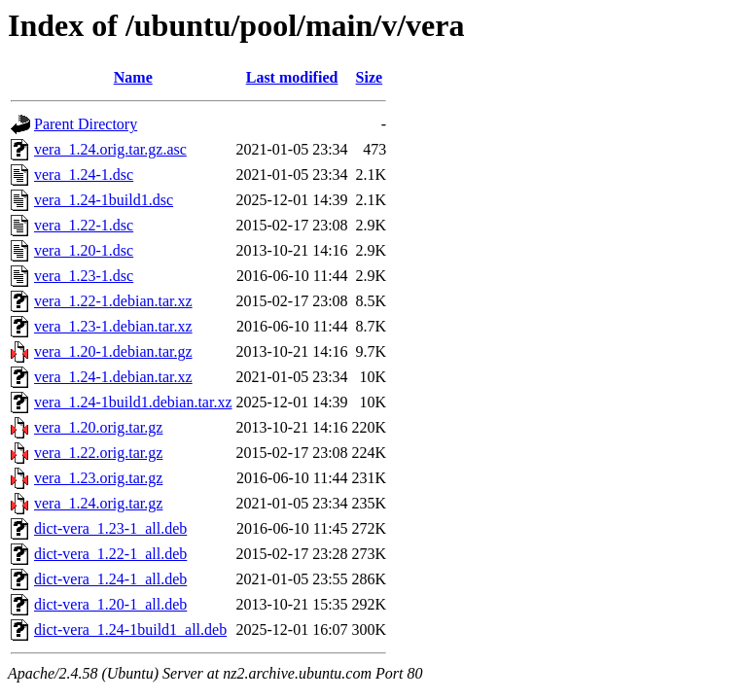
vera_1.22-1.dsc (84, 225)
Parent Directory (86, 124)
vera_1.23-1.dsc (84, 276)
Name (133, 77)
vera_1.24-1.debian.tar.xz (113, 377)
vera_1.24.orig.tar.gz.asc (110, 149)
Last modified (292, 77)
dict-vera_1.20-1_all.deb (110, 604)
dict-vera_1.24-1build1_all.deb (130, 630)
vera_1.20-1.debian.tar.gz (113, 351)
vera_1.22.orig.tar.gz (98, 453)
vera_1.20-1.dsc (84, 250)
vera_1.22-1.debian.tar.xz (113, 301)
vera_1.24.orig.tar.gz (98, 503)
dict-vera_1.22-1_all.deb (110, 554)
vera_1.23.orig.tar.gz (98, 478)
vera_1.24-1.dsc (84, 175)
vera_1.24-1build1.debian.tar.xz (133, 402)
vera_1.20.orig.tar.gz (98, 427)
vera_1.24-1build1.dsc (104, 200)
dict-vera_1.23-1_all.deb (110, 528)
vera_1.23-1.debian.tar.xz (113, 326)
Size (370, 77)
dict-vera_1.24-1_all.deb (110, 579)
